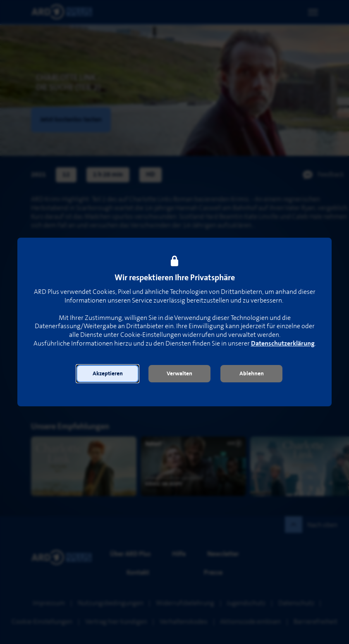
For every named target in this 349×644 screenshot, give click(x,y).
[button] (108, 374)
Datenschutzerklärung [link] (283, 344)
